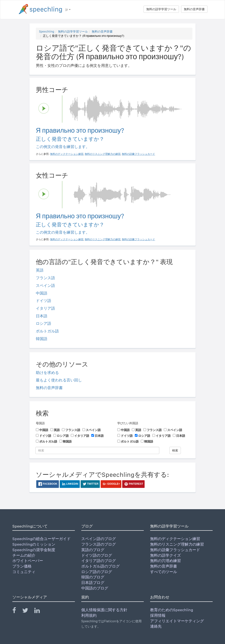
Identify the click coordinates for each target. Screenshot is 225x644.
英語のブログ (93, 550)
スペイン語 (45, 285)
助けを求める (47, 373)
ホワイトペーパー (28, 561)
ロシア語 (44, 323)
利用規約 (89, 615)
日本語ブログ (93, 583)
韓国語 (42, 339)
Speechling (47, 32)
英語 (40, 270)
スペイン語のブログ (99, 539)
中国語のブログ (95, 588)
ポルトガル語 (47, 331)
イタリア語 (45, 308)
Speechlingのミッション (34, 544)
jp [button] (68, 9)
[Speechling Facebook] (17, 611)
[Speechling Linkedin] (40, 611)
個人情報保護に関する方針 (104, 610)
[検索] (97, 450)
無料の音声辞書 (194, 9)
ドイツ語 (44, 301)
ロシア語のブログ (97, 572)
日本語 (42, 316)
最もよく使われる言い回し (59, 380)
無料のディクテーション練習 (175, 539)
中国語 (42, 293)
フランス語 (45, 278)
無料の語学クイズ (165, 555)
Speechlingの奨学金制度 (34, 550)
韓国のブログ (93, 577)
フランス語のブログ (99, 544)
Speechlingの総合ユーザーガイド (41, 539)
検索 (175, 450)
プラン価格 (22, 566)
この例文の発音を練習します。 (63, 147)
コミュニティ (24, 572)
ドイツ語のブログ (97, 555)
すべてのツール (164, 572)
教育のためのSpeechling (172, 610)
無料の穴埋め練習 (165, 561)
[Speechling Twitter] (28, 611)
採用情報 (158, 615)
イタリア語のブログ (99, 561)
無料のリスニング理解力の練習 (177, 544)
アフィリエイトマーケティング (177, 621)
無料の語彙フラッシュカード (175, 550)
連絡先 (156, 626)
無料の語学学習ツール (161, 9)
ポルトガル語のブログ (100, 566)
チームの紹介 (24, 555)
